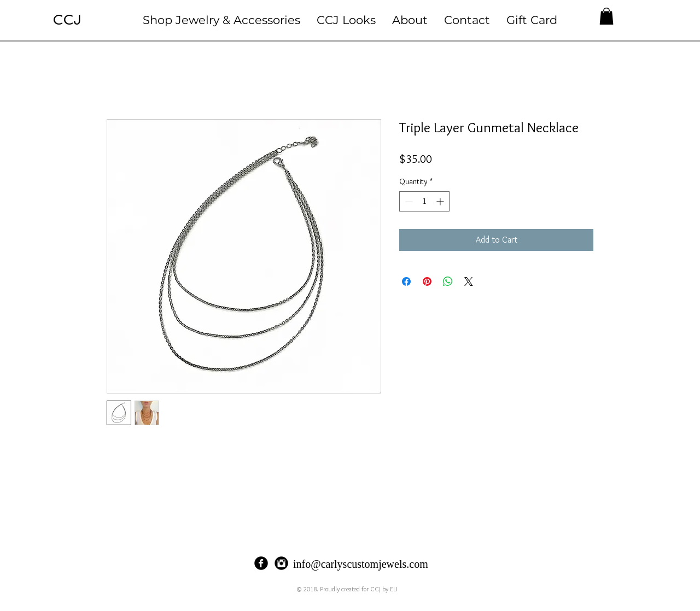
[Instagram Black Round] (281, 563)
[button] (221, 20)
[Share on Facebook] (406, 281)
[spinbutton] (424, 201)
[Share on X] (469, 281)
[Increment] (441, 201)
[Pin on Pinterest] (427, 281)
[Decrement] (408, 201)
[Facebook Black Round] (261, 563)
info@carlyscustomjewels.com (361, 564)
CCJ (67, 20)
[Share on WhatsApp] (448, 281)
